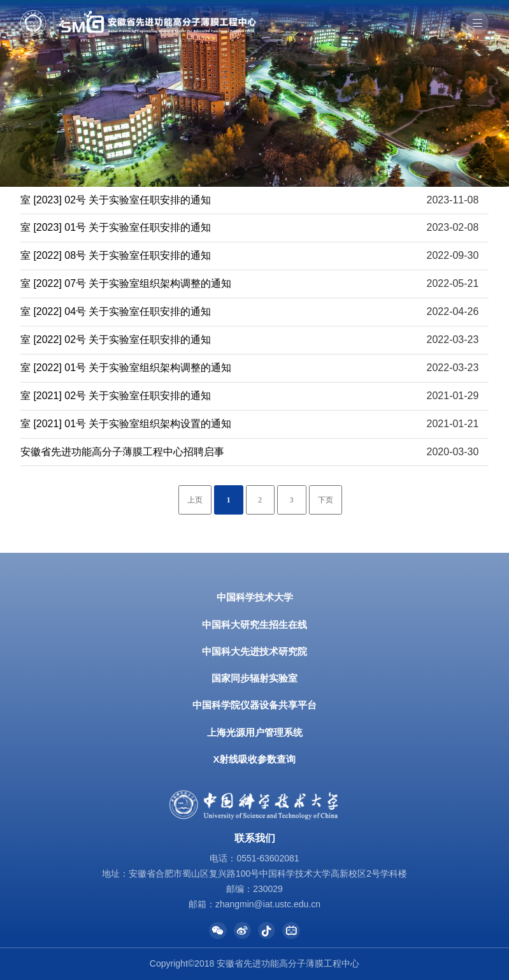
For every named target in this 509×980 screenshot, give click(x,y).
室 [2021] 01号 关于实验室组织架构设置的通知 (126, 424)
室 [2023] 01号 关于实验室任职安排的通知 (116, 227)
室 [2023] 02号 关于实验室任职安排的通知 (116, 200)
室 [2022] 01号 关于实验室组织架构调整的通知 (126, 368)
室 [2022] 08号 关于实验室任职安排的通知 (116, 255)
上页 (195, 500)
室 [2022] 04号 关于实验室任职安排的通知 (116, 311)
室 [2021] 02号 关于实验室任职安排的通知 (116, 396)
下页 (326, 500)
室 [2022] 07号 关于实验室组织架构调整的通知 (126, 283)
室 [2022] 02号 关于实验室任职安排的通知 (116, 340)
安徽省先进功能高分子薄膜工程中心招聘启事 (122, 452)
